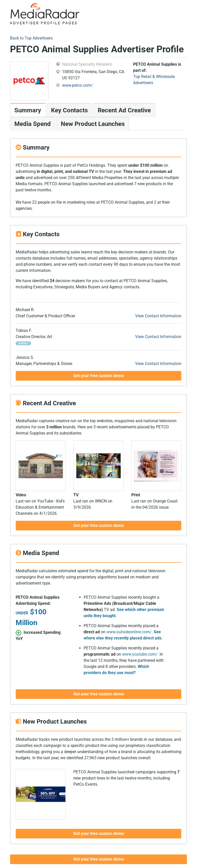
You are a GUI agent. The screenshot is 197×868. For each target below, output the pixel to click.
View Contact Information (158, 316)
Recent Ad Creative (124, 110)
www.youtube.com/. (140, 654)
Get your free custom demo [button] (99, 376)
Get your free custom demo (99, 859)
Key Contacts (69, 110)
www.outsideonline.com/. (130, 632)
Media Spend (33, 124)
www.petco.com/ (77, 85)
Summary (28, 110)
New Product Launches (93, 124)
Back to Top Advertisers (31, 38)
